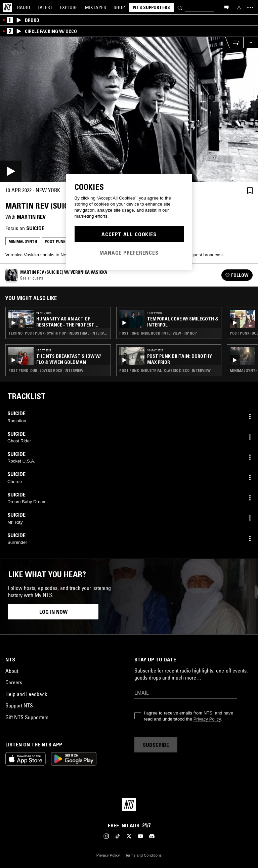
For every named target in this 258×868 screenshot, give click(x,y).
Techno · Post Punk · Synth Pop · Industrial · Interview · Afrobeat (58, 333)
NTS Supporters (152, 7)
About (12, 671)
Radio (24, 7)
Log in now (53, 612)
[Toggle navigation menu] (250, 7)
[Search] (180, 7)
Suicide (35, 228)
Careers (14, 682)
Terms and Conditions (143, 855)
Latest (45, 7)
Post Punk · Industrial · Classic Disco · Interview (165, 371)
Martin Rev (31, 217)
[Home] (7, 7)
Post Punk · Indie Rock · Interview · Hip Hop (158, 333)
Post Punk (55, 241)
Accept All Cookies (129, 234)
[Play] (129, 110)
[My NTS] (239, 7)
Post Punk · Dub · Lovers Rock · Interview (46, 371)
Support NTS (19, 705)
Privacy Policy (207, 719)
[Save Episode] (250, 190)
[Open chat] (226, 7)
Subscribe (156, 745)
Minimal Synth (23, 241)
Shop (119, 7)
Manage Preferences (129, 253)
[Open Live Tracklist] (234, 42)
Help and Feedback (26, 694)
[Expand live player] (251, 42)
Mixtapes (96, 7)
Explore (69, 7)
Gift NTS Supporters (27, 717)
